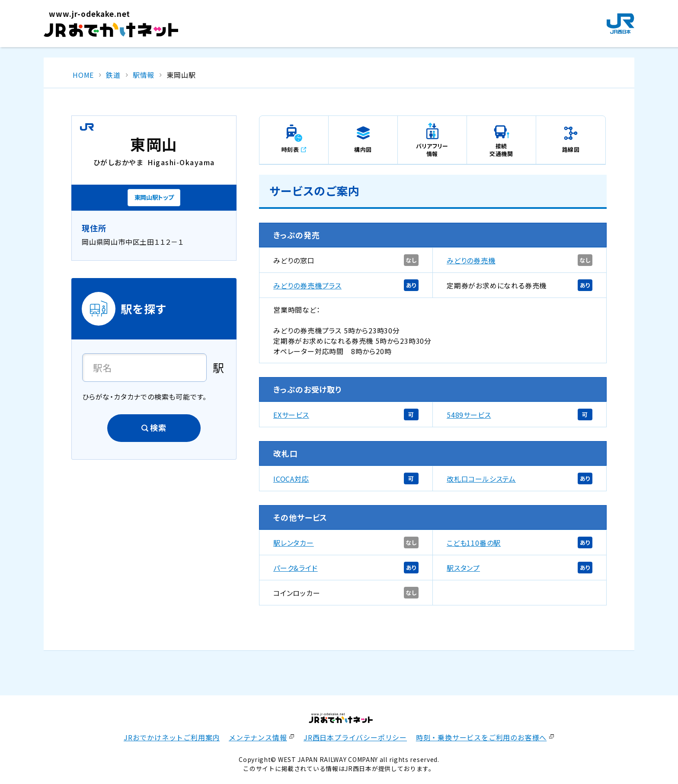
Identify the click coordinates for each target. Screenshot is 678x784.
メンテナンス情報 (258, 737)
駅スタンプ (463, 568)
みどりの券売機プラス (307, 285)
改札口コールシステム (481, 479)
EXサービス (291, 415)
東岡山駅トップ (154, 197)
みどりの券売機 (471, 260)
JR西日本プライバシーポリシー (355, 737)
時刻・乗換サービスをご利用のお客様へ (481, 737)
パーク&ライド (296, 568)
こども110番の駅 (474, 543)
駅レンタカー (294, 543)
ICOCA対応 (291, 479)
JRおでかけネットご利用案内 (172, 737)
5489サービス (469, 415)
